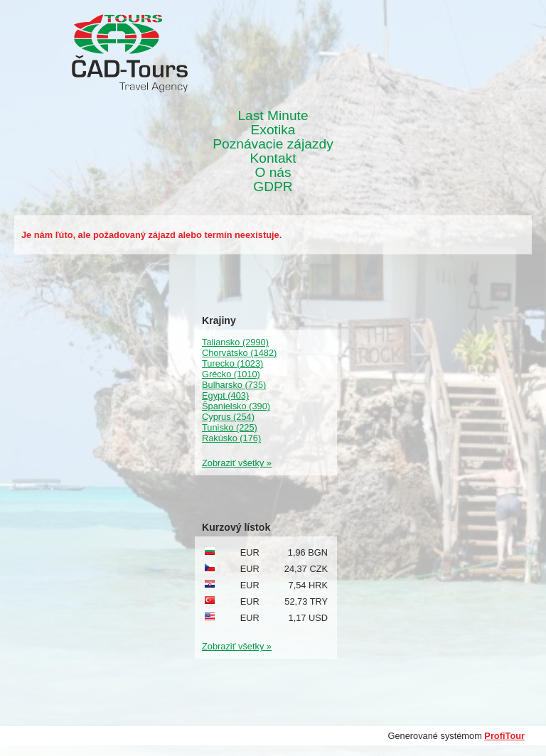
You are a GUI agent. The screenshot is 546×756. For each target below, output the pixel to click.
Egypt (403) (225, 395)
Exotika (273, 130)
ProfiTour (504, 736)
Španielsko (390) (236, 406)
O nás (273, 173)
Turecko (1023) (232, 363)
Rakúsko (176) (231, 438)
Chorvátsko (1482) (239, 353)
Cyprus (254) (228, 417)
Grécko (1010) (231, 374)
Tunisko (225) (230, 427)
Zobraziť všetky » (237, 463)
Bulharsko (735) (234, 385)
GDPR (273, 187)
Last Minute (273, 116)
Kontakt (273, 158)
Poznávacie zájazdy (273, 144)
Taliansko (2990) (235, 342)
